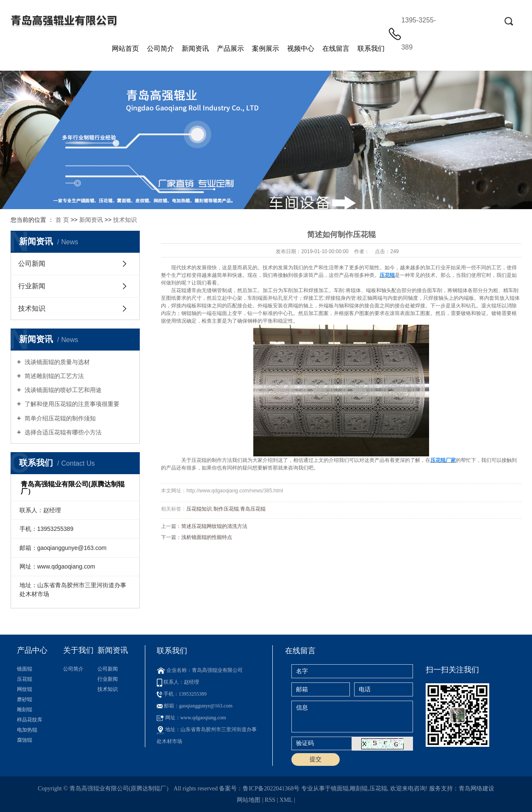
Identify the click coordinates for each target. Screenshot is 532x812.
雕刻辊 (25, 710)
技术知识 (125, 220)
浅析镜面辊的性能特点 (207, 537)
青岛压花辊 (253, 509)
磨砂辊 (25, 699)
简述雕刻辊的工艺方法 (53, 376)
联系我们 (371, 48)
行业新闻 (32, 286)
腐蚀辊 (25, 740)
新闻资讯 (195, 48)
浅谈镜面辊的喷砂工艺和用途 (62, 390)
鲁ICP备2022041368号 (271, 789)
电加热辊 (27, 730)
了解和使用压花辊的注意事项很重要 (71, 404)
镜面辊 (25, 669)
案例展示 (266, 48)
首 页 (62, 220)
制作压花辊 (226, 509)
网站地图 (249, 800)
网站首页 (125, 48)
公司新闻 (32, 264)
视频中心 (301, 48)
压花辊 (179, 290)
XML (286, 800)
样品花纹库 (30, 720)
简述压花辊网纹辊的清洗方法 (214, 526)
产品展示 (230, 48)
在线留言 (336, 48)
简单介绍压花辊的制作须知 (59, 418)
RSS (270, 800)
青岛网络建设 (477, 789)
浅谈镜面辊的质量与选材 (56, 362)
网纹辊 (25, 689)
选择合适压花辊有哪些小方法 (62, 432)
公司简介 (161, 48)
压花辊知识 (199, 509)
